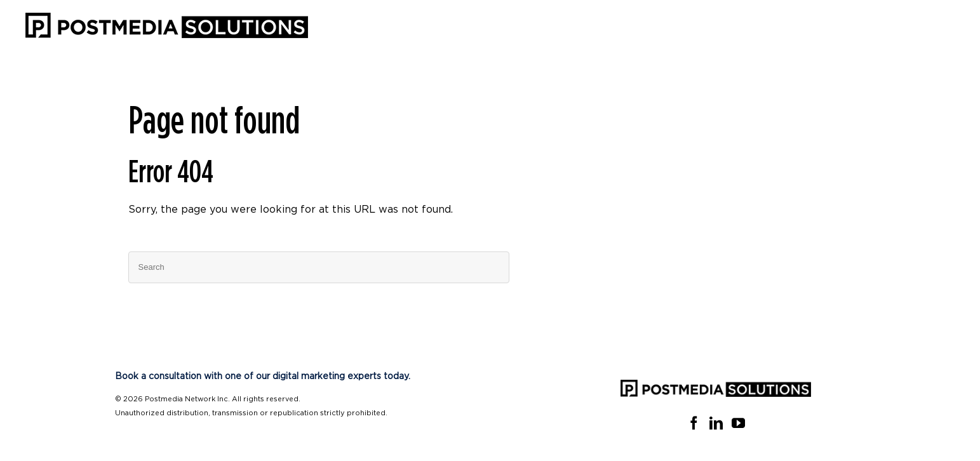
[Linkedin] (716, 423)
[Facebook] (694, 423)
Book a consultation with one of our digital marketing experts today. (263, 377)
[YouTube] (738, 423)
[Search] (319, 267)
